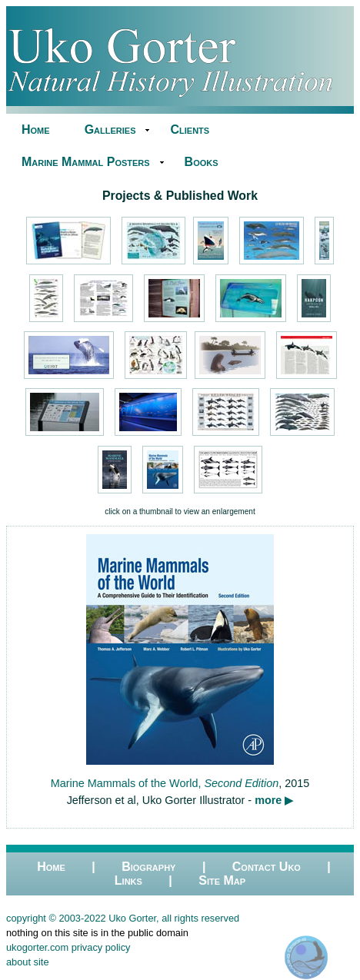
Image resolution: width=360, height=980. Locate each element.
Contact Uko (267, 867)
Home (36, 130)
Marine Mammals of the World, (165, 783)
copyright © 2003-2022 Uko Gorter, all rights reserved (123, 918)
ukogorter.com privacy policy (68, 947)
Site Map (222, 880)
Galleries (110, 130)
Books (202, 162)
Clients (190, 130)
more (268, 800)
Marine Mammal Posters (86, 162)
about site (28, 962)
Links (128, 880)
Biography (148, 867)
